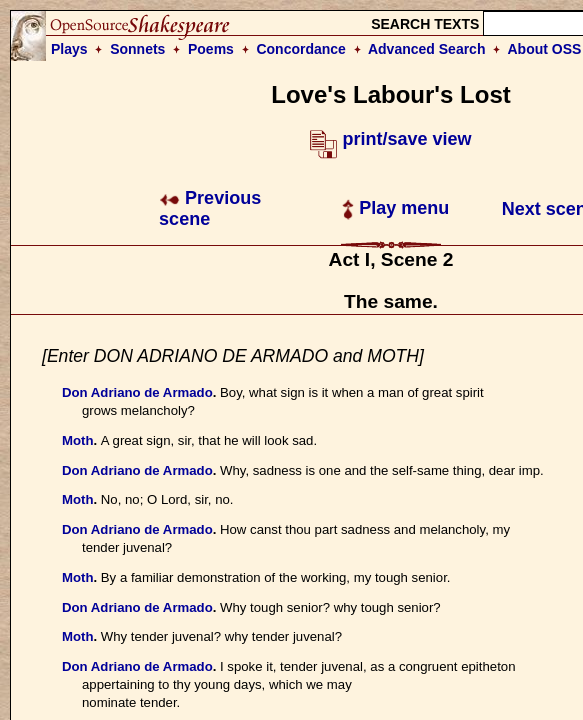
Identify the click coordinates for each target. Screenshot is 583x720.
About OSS (545, 49)
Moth (78, 440)
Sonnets (137, 49)
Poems (211, 49)
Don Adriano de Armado (137, 392)
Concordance (300, 49)
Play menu (395, 208)
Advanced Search (427, 49)
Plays (69, 49)
